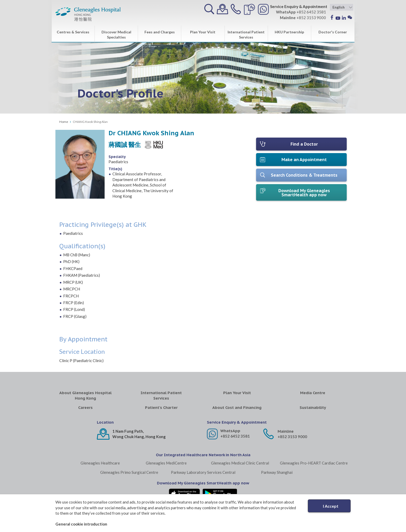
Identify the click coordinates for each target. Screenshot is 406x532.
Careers (85, 407)
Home (64, 122)
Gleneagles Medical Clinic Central (240, 463)
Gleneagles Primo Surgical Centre (129, 472)
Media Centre (313, 393)
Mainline (286, 431)
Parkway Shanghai (277, 472)
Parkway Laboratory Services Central (203, 472)
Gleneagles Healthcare (100, 463)
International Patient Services (246, 35)
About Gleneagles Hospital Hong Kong (85, 395)
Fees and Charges (160, 32)
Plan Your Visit (203, 32)
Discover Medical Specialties (116, 35)
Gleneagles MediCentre (166, 463)
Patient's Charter (161, 407)
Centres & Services (73, 32)
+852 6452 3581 (235, 436)
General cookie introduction (81, 524)
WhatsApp (230, 431)
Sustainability (313, 407)
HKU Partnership (289, 32)
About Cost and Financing (237, 407)
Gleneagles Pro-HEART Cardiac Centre (314, 463)
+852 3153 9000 (292, 437)
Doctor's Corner (333, 32)
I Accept (331, 506)
